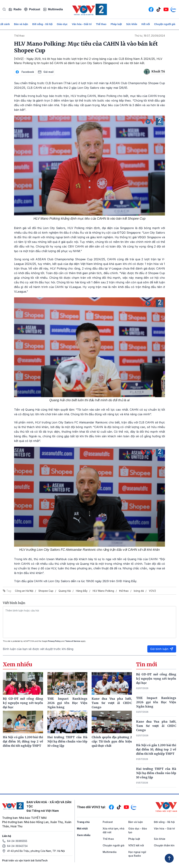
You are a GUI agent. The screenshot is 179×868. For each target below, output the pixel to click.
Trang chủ (83, 822)
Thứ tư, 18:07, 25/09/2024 (150, 36)
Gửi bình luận (162, 649)
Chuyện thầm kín (164, 845)
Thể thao (101, 24)
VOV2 (152, 591)
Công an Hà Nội (24, 591)
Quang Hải (65, 591)
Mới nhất (82, 828)
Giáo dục (62, 24)
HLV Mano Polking (103, 591)
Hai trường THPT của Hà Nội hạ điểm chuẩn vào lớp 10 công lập (156, 773)
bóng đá (139, 591)
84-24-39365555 (17, 841)
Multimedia (53, 9)
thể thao (124, 591)
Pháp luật (116, 24)
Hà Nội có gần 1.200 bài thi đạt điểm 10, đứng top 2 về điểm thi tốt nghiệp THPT (156, 749)
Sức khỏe (132, 24)
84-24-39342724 (17, 846)
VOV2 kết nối (136, 845)
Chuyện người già (165, 24)
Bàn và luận (21, 24)
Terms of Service (73, 641)
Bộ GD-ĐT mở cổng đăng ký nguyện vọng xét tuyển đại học (156, 679)
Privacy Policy (54, 641)
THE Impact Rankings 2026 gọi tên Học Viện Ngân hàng (156, 702)
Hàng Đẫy (82, 591)
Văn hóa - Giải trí (82, 24)
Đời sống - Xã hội (43, 24)
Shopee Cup (46, 591)
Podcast (32, 9)
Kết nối (146, 24)
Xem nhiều (84, 835)
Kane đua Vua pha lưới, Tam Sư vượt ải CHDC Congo (156, 726)
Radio (15, 9)
